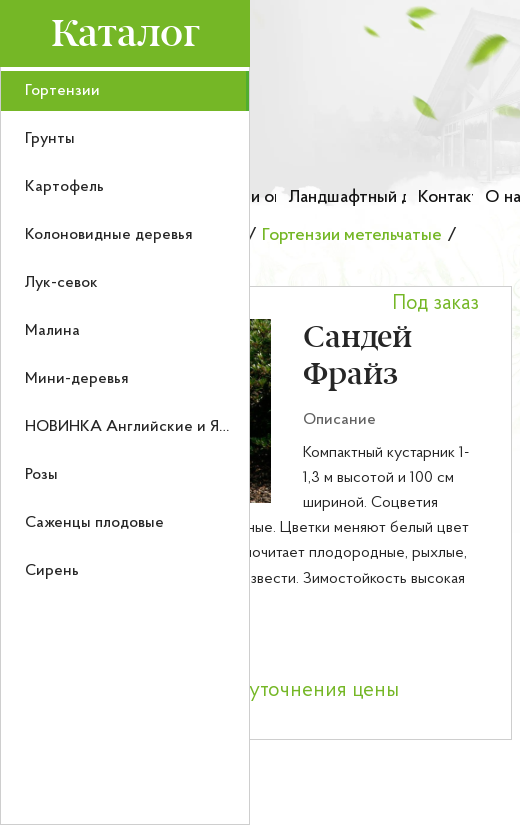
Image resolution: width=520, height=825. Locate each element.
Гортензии (62, 91)
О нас (502, 197)
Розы (41, 475)
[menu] (125, 446)
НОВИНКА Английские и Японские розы (171, 427)
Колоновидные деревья (109, 235)
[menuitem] (125, 91)
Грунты (50, 139)
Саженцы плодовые (94, 523)
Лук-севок (61, 283)
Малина (52, 331)
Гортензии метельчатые (352, 235)
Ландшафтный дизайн (347, 197)
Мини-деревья (77, 379)
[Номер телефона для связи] (442, 145)
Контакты (445, 197)
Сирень (52, 571)
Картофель (64, 187)
